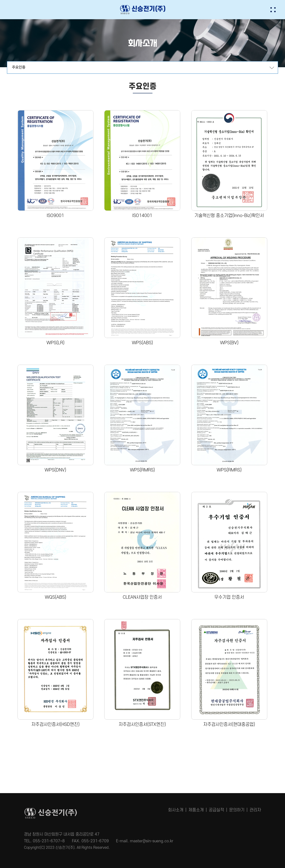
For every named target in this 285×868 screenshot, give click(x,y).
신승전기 (143, 10)
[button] (277, 10)
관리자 (255, 810)
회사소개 (176, 810)
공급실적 (216, 810)
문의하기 (237, 810)
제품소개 (196, 810)
